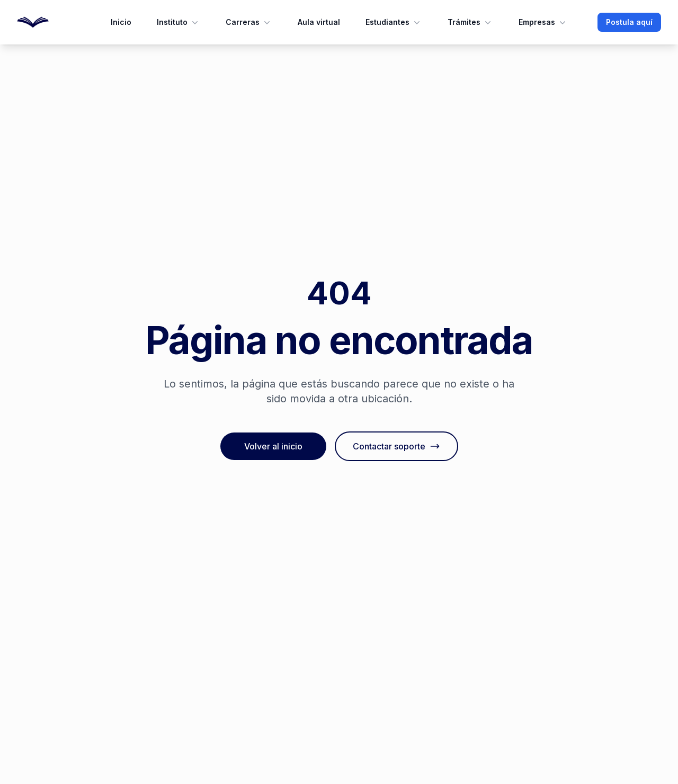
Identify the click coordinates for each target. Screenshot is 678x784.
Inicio (121, 22)
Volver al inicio (273, 446)
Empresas (543, 22)
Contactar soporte (396, 446)
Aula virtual (319, 22)
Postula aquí (629, 22)
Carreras (249, 22)
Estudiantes (394, 22)
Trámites (470, 22)
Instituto (179, 22)
